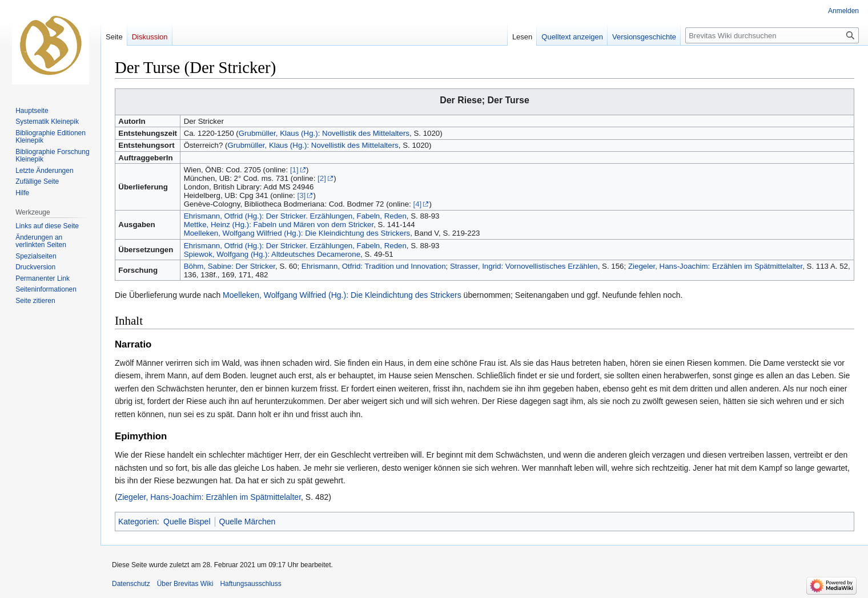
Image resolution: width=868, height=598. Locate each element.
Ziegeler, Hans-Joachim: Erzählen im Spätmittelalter (715, 266)
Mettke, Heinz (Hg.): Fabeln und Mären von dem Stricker (279, 225)
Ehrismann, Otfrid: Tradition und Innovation (374, 266)
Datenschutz (131, 584)
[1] (294, 170)
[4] (417, 204)
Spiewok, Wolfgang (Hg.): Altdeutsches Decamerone (272, 254)
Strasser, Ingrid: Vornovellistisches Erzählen (524, 266)
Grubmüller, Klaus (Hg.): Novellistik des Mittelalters (324, 133)
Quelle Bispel (187, 522)
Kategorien (138, 522)
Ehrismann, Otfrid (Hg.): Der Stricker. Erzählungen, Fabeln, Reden (295, 216)
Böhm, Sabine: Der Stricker (230, 266)
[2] (322, 178)
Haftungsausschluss (250, 584)
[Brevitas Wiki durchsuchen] (772, 35)
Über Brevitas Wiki (185, 584)
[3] (301, 195)
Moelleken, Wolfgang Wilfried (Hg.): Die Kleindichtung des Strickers (297, 233)
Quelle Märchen (248, 522)
